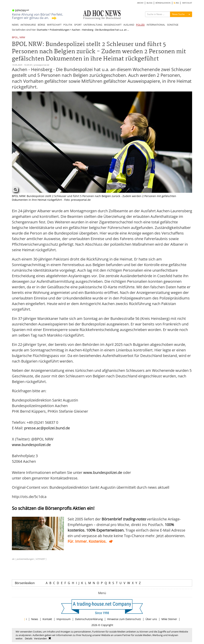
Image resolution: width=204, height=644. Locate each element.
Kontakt (47, 619)
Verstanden (40, 638)
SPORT (78, 25)
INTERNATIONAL (156, 25)
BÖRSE (41, 25)
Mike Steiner (169, 619)
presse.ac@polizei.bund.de (47, 428)
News (35, 619)
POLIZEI (140, 25)
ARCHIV (140, 3)
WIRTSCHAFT (54, 25)
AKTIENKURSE (28, 25)
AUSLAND (129, 25)
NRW (22, 38)
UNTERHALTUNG (93, 25)
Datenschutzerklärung (89, 619)
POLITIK (68, 25)
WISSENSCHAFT (113, 25)
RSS (176, 3)
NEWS (15, 25)
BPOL (15, 38)
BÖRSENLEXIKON (163, 3)
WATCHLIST (187, 3)
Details (29, 638)
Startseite (42, 30)
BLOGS (149, 3)
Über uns (151, 619)
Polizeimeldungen (60, 30)
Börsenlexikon (25, 583)
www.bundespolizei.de (31, 445)
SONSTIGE (173, 25)
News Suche (178, 14)
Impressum (64, 619)
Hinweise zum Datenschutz (124, 619)
